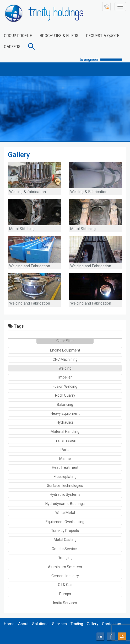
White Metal (65, 513)
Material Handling (65, 432)
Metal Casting (65, 540)
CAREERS (12, 47)
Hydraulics (65, 422)
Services (59, 624)
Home (9, 624)
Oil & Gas (65, 585)
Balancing (65, 405)
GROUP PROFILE (18, 36)
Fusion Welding (65, 386)
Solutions (40, 624)
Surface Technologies (65, 486)
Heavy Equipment (65, 413)
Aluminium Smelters (65, 567)
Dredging (65, 558)
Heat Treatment (65, 467)
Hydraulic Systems (65, 494)
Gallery (93, 624)
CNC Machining (65, 359)
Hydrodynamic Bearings (65, 504)
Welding (65, 368)
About (23, 624)
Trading (77, 624)
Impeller (65, 377)
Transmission (65, 440)
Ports (65, 450)
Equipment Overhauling (65, 522)
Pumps (65, 594)
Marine (65, 459)
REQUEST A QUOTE (103, 36)
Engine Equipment (65, 350)
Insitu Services (65, 603)
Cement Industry (65, 576)
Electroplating (65, 477)
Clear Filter (65, 341)
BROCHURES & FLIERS (59, 36)
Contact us (112, 624)
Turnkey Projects (65, 531)
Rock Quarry (65, 395)
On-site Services (65, 549)
